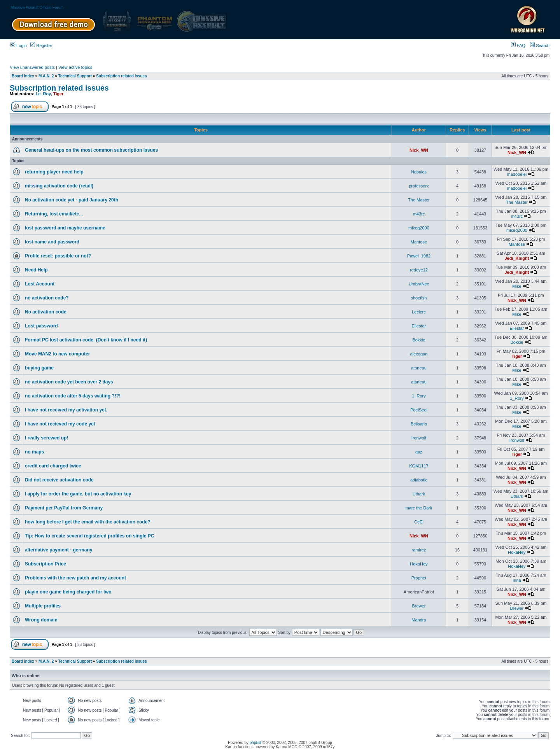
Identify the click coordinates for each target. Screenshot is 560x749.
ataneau (419, 368)
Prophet (419, 578)
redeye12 (419, 270)
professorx (419, 186)
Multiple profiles (43, 606)
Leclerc (419, 312)
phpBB (255, 743)
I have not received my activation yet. (66, 410)
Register (41, 45)
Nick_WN (419, 150)
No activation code (46, 312)
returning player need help (54, 172)
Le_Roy (43, 94)
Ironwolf (419, 438)
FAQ (518, 45)
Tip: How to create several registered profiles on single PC (90, 536)
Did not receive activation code (59, 480)
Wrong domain (41, 620)
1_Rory (419, 396)
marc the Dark (419, 508)
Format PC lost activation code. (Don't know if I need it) (86, 340)
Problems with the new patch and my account (75, 578)
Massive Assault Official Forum (37, 8)
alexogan (419, 354)
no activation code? (47, 298)
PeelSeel (419, 410)
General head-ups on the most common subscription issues (91, 150)
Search (540, 45)
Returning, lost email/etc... (54, 214)
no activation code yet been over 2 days (69, 382)
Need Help (36, 270)
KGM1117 (419, 466)
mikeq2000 (419, 228)
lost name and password (52, 242)
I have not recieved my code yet (60, 424)
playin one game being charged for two (68, 592)
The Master (419, 200)
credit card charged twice (53, 466)
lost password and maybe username (65, 228)
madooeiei (517, 174)
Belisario (419, 424)
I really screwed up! (46, 438)
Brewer (419, 606)
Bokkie (419, 340)
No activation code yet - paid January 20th (72, 200)
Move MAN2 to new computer (57, 354)
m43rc (419, 214)
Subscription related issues (122, 76)
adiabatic (419, 480)
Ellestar (419, 326)
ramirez (419, 550)
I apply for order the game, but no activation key (78, 494)
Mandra (419, 620)
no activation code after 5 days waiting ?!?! (73, 396)
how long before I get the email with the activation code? (88, 522)
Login (19, 45)
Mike (517, 286)
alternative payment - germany (59, 550)
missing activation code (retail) (59, 186)
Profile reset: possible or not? (58, 256)
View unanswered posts (32, 67)
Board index (23, 76)
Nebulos (419, 172)
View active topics (75, 67)
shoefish (419, 298)
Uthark (419, 494)
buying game (39, 368)
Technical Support (75, 76)
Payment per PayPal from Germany (64, 508)
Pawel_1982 (419, 256)
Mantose (419, 242)
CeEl (419, 522)
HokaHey (517, 552)
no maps (34, 452)
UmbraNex (419, 284)
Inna (517, 580)
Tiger (59, 94)
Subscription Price (45, 564)
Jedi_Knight (517, 258)
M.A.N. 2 (46, 76)
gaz (419, 452)
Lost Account (40, 284)
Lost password (41, 326)
